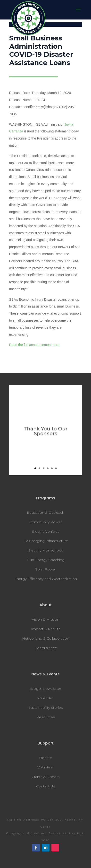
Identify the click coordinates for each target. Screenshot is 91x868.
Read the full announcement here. (35, 345)
